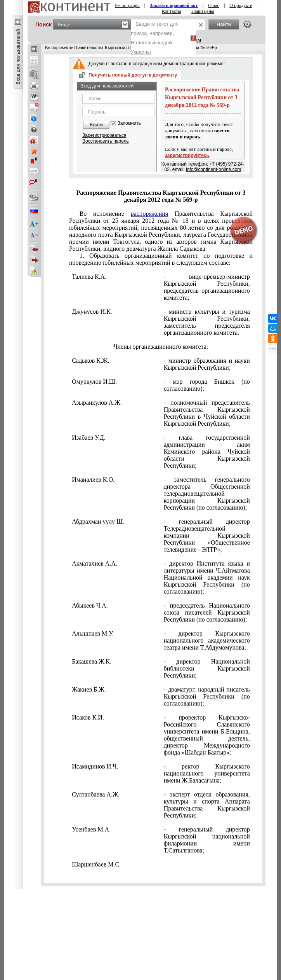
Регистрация (127, 5)
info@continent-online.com (213, 169)
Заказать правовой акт (174, 5)
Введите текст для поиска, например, (155, 38)
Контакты (172, 11)
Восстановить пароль (106, 141)
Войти (96, 125)
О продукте (241, 5)
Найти (224, 24)
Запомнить (129, 123)
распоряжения (150, 214)
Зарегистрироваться (104, 135)
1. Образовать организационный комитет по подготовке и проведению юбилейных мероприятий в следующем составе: (161, 259)
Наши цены (203, 11)
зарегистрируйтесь (187, 155)
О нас (214, 5)
